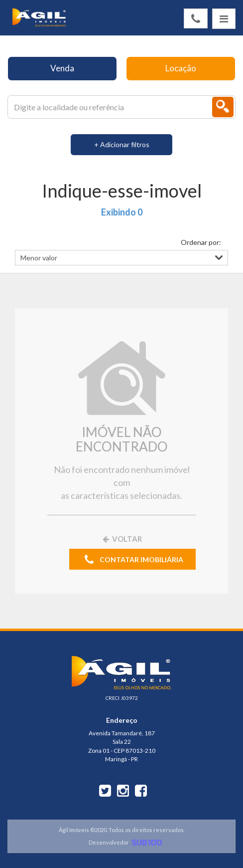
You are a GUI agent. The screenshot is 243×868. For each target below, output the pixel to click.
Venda (62, 68)
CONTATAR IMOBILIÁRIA (132, 560)
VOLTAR (121, 539)
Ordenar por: (201, 242)
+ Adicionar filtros (122, 144)
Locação (181, 68)
